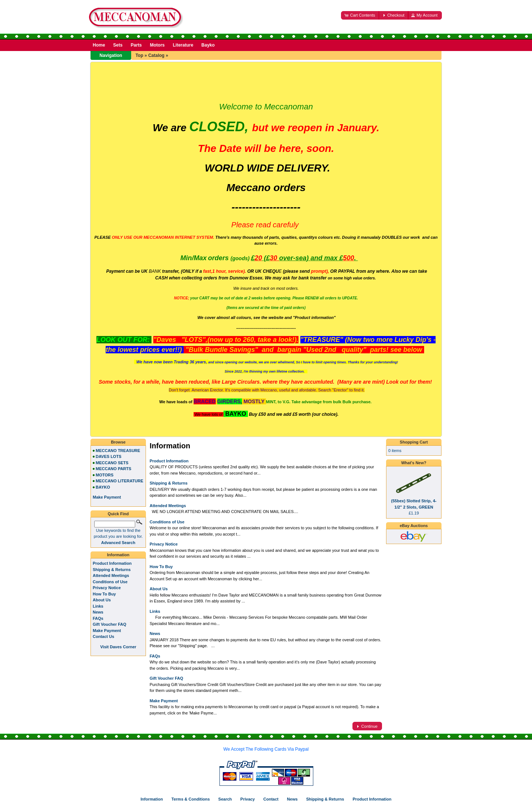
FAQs (155, 656)
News (155, 634)
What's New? (414, 463)
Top (139, 55)
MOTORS (105, 475)
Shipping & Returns (169, 483)
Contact (271, 799)
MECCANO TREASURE (118, 451)
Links (155, 611)
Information (118, 555)
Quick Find (118, 514)
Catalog (156, 55)
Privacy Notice (164, 544)
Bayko (208, 45)
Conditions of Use (167, 522)
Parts (136, 45)
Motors (157, 45)
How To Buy (161, 567)
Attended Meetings (168, 506)
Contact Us (103, 636)
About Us (159, 589)
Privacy (248, 799)
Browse (118, 442)
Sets (118, 45)
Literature (183, 45)
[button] (360, 15)
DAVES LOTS (108, 456)
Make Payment (164, 701)
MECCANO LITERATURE (120, 481)
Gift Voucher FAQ (166, 678)
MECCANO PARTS (113, 469)
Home (99, 45)
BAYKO (103, 487)
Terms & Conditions (191, 799)
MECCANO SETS (112, 463)
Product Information (169, 461)
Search (225, 799)
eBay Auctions (414, 526)
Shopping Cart (414, 442)
